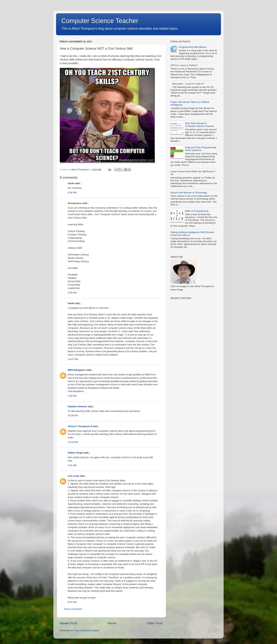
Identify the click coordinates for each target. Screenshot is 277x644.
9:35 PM (72, 193)
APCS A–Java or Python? (184, 65)
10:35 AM (73, 415)
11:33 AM (73, 442)
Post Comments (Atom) (87, 630)
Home (112, 623)
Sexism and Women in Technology (189, 193)
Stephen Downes (77, 406)
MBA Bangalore (77, 370)
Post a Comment (73, 609)
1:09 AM (72, 396)
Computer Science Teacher (100, 21)
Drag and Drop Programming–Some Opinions (201, 149)
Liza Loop (73, 476)
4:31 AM (72, 465)
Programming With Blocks (192, 47)
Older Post (155, 623)
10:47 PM (73, 359)
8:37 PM (72, 602)
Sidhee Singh (75, 453)
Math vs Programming (197, 211)
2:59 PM (72, 293)
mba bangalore (76, 391)
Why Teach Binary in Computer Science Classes (199, 125)
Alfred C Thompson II (80, 426)
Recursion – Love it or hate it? (188, 84)
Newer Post (68, 623)
